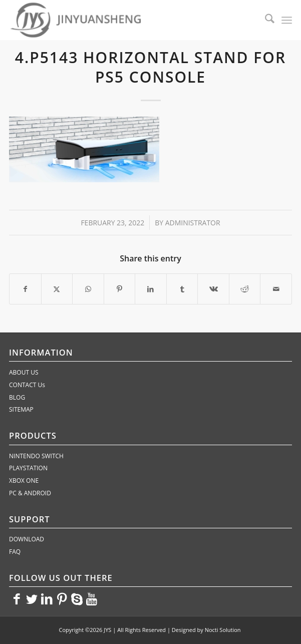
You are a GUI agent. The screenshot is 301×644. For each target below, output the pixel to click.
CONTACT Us (27, 385)
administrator (193, 223)
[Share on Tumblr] (182, 289)
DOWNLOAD (27, 539)
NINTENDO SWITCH (36, 456)
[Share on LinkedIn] (151, 289)
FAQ (15, 552)
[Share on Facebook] (25, 289)
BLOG (17, 397)
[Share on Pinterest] (120, 289)
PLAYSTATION (28, 468)
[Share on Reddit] (245, 289)
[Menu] (287, 20)
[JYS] (122, 20)
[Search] (265, 20)
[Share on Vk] (213, 289)
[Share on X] (57, 289)
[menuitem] (265, 20)
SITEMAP (21, 409)
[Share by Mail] (276, 289)
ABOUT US (24, 372)
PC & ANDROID (30, 493)
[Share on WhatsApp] (88, 289)
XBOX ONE (24, 480)
